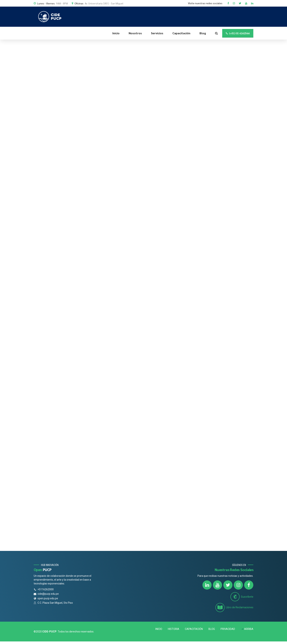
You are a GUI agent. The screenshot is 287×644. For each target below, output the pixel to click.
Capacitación (181, 33)
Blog (203, 33)
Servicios (157, 33)
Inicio (116, 33)
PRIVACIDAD (228, 629)
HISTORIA (174, 629)
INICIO (159, 629)
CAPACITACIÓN (194, 629)
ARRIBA (249, 629)
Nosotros (135, 33)
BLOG (212, 629)
